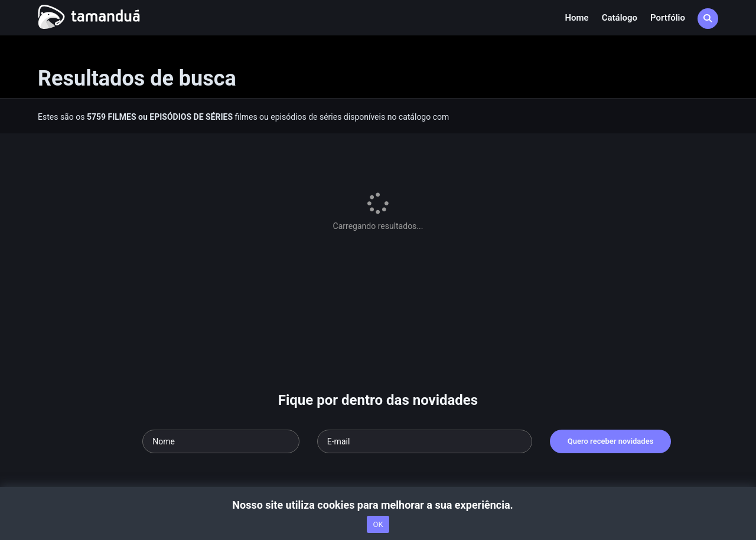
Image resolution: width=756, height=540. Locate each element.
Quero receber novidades (611, 343)
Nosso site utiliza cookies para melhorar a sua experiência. (378, 505)
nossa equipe (207, 435)
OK (378, 524)
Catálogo (620, 18)
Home (576, 18)
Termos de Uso (263, 435)
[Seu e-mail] (425, 343)
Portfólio (668, 18)
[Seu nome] (221, 343)
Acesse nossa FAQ (103, 435)
